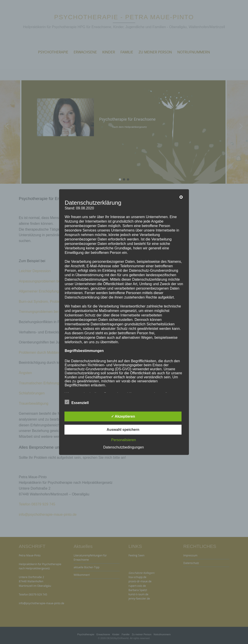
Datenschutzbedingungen (123, 447)
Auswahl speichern (123, 429)
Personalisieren (124, 440)
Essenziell (77, 402)
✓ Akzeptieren (123, 416)
